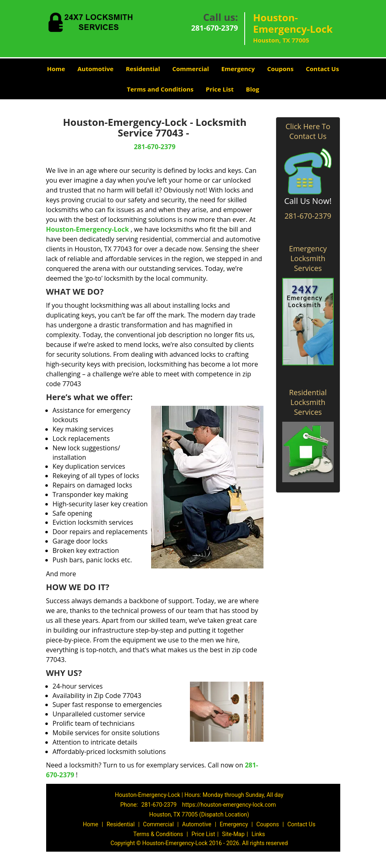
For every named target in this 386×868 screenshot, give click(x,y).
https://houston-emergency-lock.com (229, 805)
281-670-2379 (215, 28)
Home (56, 69)
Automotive (95, 69)
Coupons (280, 69)
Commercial (191, 69)
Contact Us (322, 69)
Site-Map (233, 834)
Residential (143, 69)
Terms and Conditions (160, 89)
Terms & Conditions (158, 834)
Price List (220, 89)
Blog (252, 89)
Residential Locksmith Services (308, 402)
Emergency (238, 69)
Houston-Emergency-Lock (88, 229)
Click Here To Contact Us (308, 131)
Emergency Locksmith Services (308, 258)
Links (258, 834)
